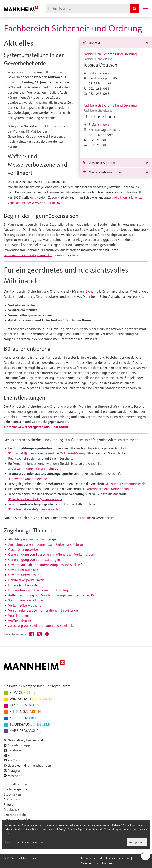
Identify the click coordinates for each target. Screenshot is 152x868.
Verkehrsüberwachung (25, 605)
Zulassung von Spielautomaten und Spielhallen (42, 626)
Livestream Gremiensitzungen (29, 765)
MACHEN (25, 731)
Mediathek (12, 810)
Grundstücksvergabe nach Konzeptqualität (37, 686)
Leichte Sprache (15, 815)
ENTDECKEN (30, 725)
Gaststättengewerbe (23, 550)
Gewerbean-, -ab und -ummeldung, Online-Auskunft (46, 565)
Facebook (15, 750)
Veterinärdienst (19, 616)
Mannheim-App (19, 745)
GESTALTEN (24, 706)
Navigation (146, 9)
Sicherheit (93, 291)
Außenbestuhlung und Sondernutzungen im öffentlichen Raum (54, 595)
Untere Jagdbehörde (23, 585)
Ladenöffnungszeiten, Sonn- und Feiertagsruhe (42, 590)
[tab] (116, 43)
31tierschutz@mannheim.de (125, 484)
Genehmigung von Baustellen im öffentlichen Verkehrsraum (52, 555)
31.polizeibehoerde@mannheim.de (33, 509)
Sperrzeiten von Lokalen (26, 600)
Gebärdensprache (17, 820)
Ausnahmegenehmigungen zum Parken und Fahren (46, 544)
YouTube (14, 760)
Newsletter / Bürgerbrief (25, 740)
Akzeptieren (137, 842)
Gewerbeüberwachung (25, 575)
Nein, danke (38, 842)
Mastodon (15, 776)
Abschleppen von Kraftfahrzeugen (33, 539)
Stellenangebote (16, 789)
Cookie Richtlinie (118, 858)
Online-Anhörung (72, 453)
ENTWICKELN (31, 699)
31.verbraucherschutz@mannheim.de (35, 499)
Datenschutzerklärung (17, 842)
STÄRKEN (25, 712)
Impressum (110, 863)
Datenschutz (89, 863)
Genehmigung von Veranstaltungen (34, 560)
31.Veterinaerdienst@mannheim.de (108, 489)
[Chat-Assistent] (145, 856)
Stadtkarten (12, 794)
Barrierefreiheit (91, 858)
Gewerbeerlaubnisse (23, 570)
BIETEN (22, 693)
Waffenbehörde (20, 621)
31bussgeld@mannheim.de (28, 453)
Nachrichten (13, 799)
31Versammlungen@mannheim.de (33, 469)
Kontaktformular (16, 784)
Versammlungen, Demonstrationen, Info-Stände (43, 610)
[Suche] (134, 8)
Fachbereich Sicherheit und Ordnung (110, 54)
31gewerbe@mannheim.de (28, 479)
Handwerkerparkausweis (26, 580)
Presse (9, 804)
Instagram (15, 771)
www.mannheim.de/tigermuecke (28, 255)
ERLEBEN (23, 718)
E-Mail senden (99, 73)
